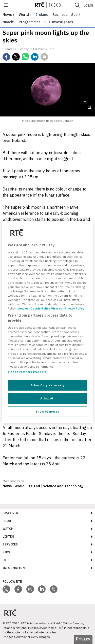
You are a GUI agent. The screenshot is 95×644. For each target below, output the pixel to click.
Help (6, 560)
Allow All (47, 398)
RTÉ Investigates (59, 22)
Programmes (30, 22)
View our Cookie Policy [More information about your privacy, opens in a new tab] (34, 308)
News (7, 486)
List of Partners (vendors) (28, 372)
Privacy (83, 639)
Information (14, 568)
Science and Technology (63, 486)
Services (10, 544)
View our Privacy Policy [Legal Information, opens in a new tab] (68, 308)
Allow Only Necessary (48, 385)
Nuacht (9, 22)
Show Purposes (48, 411)
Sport (76, 15)
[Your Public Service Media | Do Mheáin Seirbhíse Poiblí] (10, 613)
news (7, 15)
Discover (10, 513)
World (24, 15)
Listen (8, 536)
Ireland (42, 15)
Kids (6, 552)
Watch (8, 529)
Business (60, 15)
